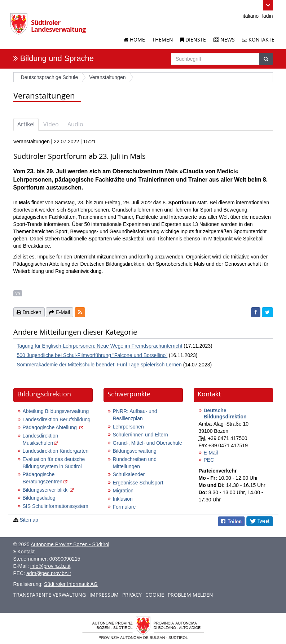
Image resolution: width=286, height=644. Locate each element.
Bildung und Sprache (57, 58)
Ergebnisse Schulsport (138, 483)
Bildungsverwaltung (135, 451)
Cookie (155, 595)
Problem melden (190, 595)
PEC (209, 460)
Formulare (124, 507)
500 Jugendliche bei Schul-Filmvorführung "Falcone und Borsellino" (92, 355)
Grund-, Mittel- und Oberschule (148, 443)
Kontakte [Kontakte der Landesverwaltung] (258, 40)
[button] (268, 5)
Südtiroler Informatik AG (71, 584)
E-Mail (211, 453)
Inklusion (123, 499)
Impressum (104, 595)
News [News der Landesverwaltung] (224, 40)
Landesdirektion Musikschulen (41, 439)
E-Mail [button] (60, 312)
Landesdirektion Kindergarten (56, 451)
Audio (75, 124)
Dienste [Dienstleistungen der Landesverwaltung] (193, 40)
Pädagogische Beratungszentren (43, 478)
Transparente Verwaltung (50, 595)
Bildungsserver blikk (46, 490)
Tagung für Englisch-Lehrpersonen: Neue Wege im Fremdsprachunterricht (100, 346)
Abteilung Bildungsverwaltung (56, 411)
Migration (123, 491)
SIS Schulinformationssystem (56, 506)
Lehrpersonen (128, 427)
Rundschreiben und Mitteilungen (135, 463)
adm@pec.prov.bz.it (49, 573)
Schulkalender (129, 474)
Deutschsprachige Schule (50, 77)
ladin (268, 16)
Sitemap (29, 520)
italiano (251, 16)
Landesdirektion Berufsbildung (57, 419)
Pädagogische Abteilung (50, 427)
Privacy (132, 595)
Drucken (29, 312)
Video (51, 124)
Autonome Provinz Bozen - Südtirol (70, 544)
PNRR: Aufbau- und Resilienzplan (135, 415)
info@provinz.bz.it (50, 566)
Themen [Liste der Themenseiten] (163, 40)
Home (134, 40)
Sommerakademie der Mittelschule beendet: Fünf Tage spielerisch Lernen (99, 365)
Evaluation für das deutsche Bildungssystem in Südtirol (54, 463)
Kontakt (26, 552)
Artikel (26, 124)
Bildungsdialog (39, 498)
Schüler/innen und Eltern (140, 435)
